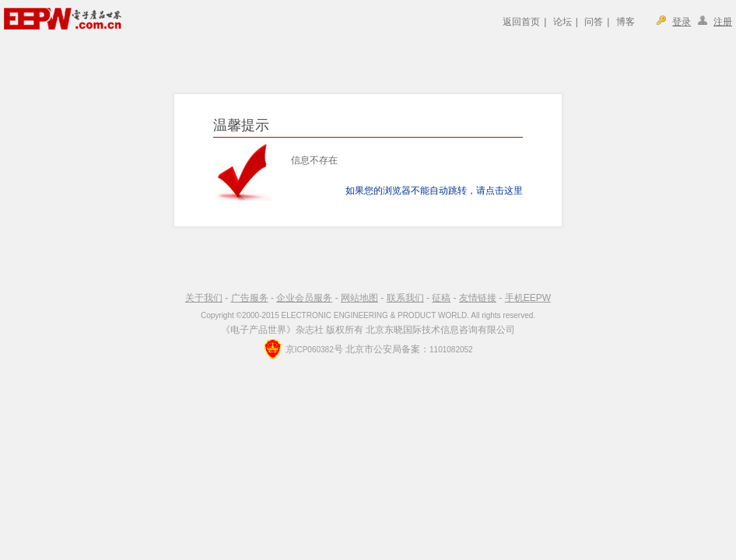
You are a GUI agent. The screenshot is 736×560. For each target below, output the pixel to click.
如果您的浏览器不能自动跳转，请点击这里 (434, 191)
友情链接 (478, 298)
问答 (594, 22)
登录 (682, 22)
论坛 (563, 22)
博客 (626, 22)
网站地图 (359, 298)
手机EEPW (528, 298)
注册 (723, 22)
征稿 (441, 298)
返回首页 (521, 22)
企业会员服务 (304, 298)
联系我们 (405, 298)
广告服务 (250, 298)
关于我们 (204, 298)
